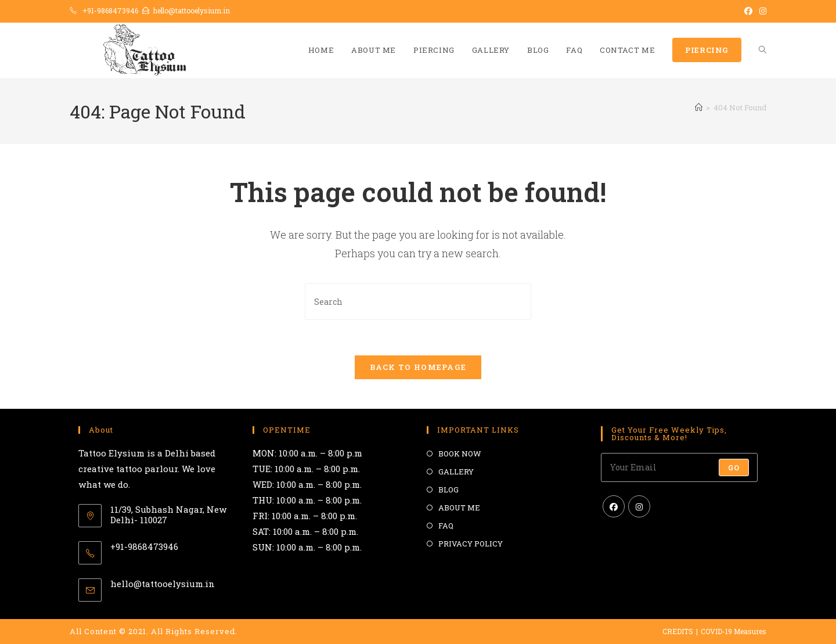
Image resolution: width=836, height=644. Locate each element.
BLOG (448, 490)
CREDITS (678, 631)
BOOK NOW (460, 454)
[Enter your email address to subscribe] (679, 467)
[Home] (699, 107)
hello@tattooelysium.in (192, 10)
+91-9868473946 (110, 10)
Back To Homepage (418, 367)
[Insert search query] (418, 302)
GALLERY (456, 472)
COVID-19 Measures (734, 631)
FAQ (446, 526)
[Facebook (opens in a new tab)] (748, 11)
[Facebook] (614, 506)
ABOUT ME (459, 508)
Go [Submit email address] (734, 467)
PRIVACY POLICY (471, 544)
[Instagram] (639, 506)
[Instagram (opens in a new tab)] (761, 11)
